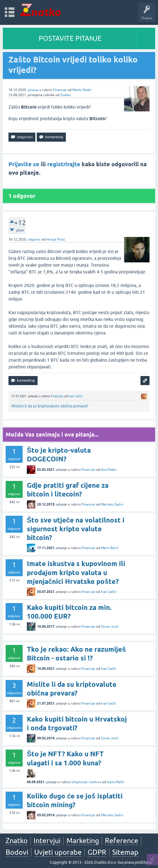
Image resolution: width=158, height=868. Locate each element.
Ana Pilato (109, 470)
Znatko (66, 95)
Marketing (83, 841)
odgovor (34, 239)
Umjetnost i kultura (86, 782)
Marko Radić (82, 90)
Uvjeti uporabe (58, 852)
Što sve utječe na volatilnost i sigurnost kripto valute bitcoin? (76, 529)
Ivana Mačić (116, 782)
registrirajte (64, 164)
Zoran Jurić (110, 627)
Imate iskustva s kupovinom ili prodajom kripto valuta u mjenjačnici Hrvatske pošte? (76, 572)
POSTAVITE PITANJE (70, 38)
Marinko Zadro (112, 504)
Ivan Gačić (76, 396)
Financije (60, 90)
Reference (122, 841)
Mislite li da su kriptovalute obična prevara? (50, 406)
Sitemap (125, 852)
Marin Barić (110, 548)
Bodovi (17, 852)
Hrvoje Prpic (56, 239)
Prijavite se (24, 164)
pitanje (33, 90)
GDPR (97, 852)
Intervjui (47, 841)
